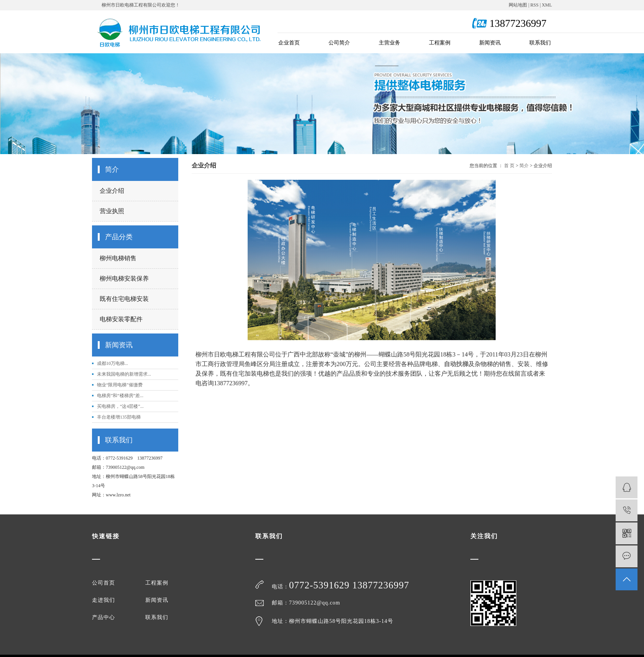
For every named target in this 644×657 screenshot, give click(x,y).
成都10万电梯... (113, 363)
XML (547, 5)
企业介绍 (112, 191)
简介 (524, 166)
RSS (535, 5)
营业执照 (112, 211)
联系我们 (540, 43)
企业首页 (289, 43)
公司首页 (103, 583)
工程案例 (440, 43)
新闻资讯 (490, 43)
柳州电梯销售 (118, 258)
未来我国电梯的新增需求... (124, 374)
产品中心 (103, 618)
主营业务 (389, 43)
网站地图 (518, 5)
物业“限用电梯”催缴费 (120, 385)
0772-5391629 (321, 585)
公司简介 (339, 43)
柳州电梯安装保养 (124, 278)
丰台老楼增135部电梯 (119, 417)
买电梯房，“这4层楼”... (120, 406)
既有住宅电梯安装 (124, 299)
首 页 (509, 166)
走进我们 (103, 600)
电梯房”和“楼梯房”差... (120, 396)
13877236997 (381, 585)
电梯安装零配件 (121, 319)
